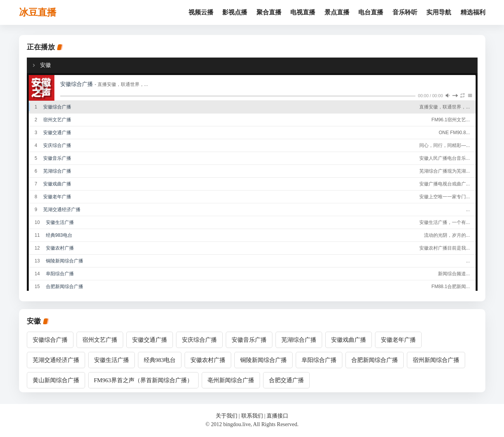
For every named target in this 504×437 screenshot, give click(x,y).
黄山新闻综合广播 (56, 380)
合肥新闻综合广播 (375, 360)
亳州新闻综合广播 (231, 380)
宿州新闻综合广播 (436, 360)
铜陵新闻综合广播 (263, 360)
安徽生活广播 (112, 360)
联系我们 (252, 416)
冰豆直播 (38, 12)
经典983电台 (160, 360)
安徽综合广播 (50, 340)
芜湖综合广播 (299, 340)
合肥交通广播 (286, 380)
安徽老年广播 (398, 340)
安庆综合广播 (199, 340)
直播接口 (277, 416)
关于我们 (227, 416)
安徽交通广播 (150, 340)
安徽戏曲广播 (349, 340)
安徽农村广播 (208, 360)
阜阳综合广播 (319, 360)
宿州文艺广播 (100, 340)
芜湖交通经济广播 (56, 360)
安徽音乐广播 (249, 340)
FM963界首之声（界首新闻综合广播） (143, 380)
